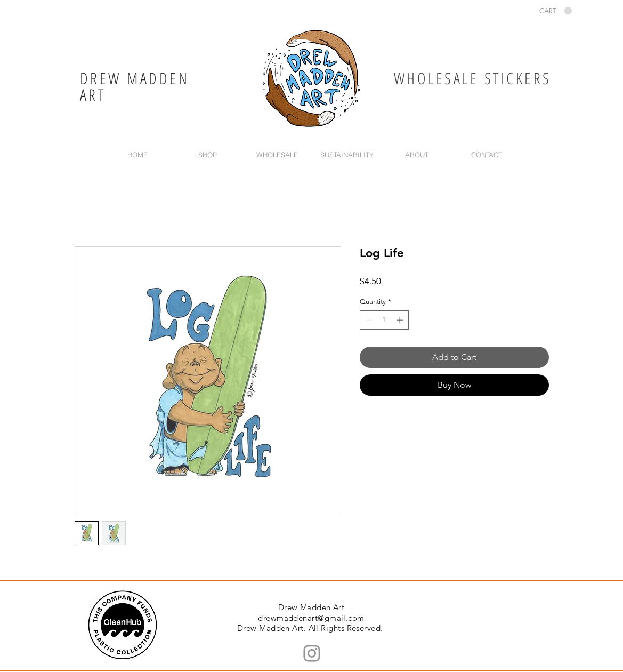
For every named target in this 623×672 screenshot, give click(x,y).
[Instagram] (312, 653)
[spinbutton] (384, 320)
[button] (556, 11)
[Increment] (401, 320)
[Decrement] (368, 320)
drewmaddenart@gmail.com (311, 618)
